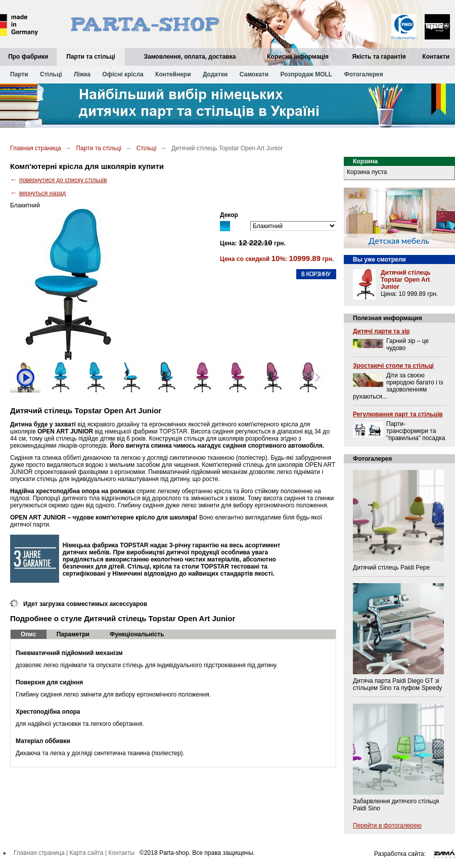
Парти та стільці (91, 57)
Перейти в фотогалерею (387, 826)
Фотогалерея (364, 74)
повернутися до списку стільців (63, 180)
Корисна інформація (298, 57)
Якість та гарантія (379, 57)
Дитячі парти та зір (381, 331)
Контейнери (173, 74)
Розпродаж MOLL (306, 74)
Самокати (254, 74)
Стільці (51, 74)
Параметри (73, 634)
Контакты (121, 853)
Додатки (215, 74)
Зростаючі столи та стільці (393, 366)
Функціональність (137, 634)
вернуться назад (42, 193)
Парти (19, 74)
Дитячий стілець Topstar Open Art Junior (406, 280)
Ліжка (82, 74)
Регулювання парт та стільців (398, 414)
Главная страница (36, 148)
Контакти (436, 57)
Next (317, 377)
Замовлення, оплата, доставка (190, 57)
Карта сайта (87, 853)
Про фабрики (28, 57)
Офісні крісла (123, 74)
